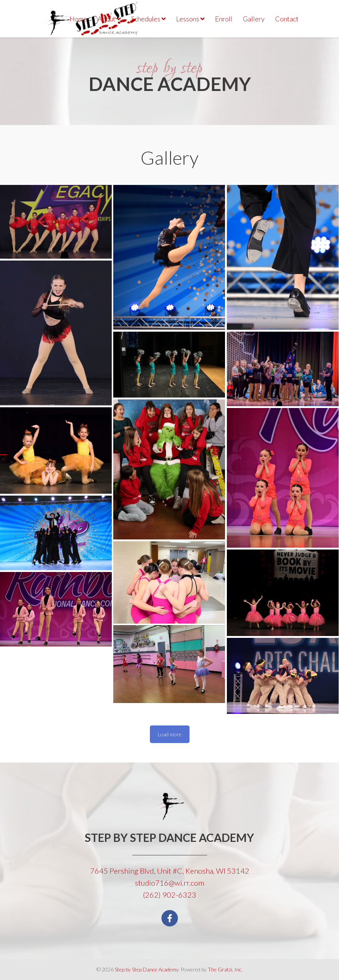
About (109, 19)
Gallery (254, 19)
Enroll (224, 19)
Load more (170, 734)
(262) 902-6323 (169, 895)
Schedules (148, 19)
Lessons (190, 19)
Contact (287, 19)
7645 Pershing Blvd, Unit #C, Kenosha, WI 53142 (170, 871)
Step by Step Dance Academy (147, 969)
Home (78, 19)
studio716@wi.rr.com (169, 883)
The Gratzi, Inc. (225, 969)
